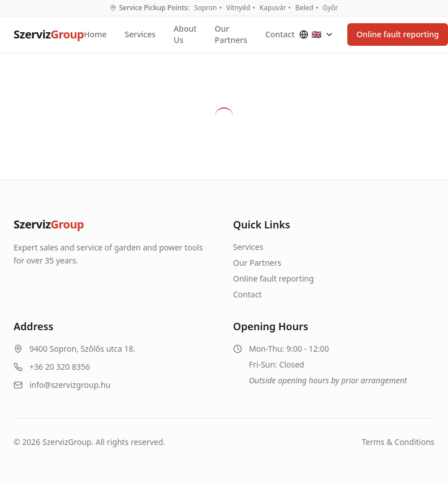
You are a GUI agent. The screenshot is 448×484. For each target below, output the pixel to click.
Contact (280, 34)
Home (95, 34)
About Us (185, 34)
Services (141, 34)
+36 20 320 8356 (60, 367)
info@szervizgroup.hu (70, 385)
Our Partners (231, 34)
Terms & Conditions (399, 442)
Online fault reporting (273, 278)
